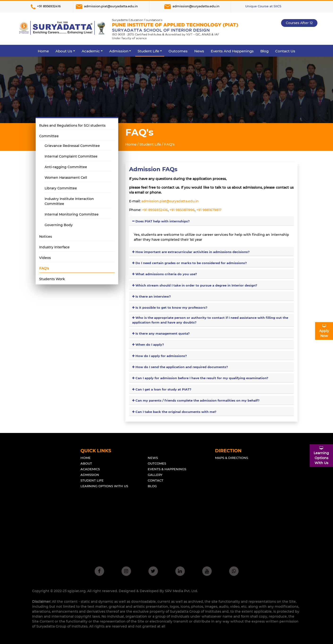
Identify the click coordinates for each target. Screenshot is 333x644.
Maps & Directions (232, 458)
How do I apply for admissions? (160, 356)
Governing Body (59, 225)
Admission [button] (119, 51)
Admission (90, 475)
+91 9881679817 (208, 210)
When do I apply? (148, 345)
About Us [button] (64, 51)
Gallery (155, 475)
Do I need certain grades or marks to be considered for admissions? (190, 263)
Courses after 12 (299, 23)
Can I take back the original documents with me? (174, 412)
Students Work (52, 279)
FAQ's (44, 268)
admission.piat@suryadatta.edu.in (106, 7)
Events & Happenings (167, 469)
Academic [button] (91, 51)
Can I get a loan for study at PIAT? (162, 389)
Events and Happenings (232, 51)
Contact (156, 480)
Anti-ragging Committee (66, 167)
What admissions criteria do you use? (165, 274)
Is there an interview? (152, 296)
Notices (46, 237)
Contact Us (285, 51)
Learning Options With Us (104, 486)
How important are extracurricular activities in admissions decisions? (191, 252)
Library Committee (61, 188)
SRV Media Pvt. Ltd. (181, 591)
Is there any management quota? (161, 333)
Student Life (92, 480)
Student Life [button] (148, 51)
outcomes (157, 463)
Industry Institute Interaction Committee (69, 201)
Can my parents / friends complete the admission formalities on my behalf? (196, 400)
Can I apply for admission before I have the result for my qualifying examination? (200, 378)
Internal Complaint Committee (71, 156)
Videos (45, 258)
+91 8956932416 (45, 7)
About (86, 463)
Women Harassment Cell (66, 178)
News (199, 51)
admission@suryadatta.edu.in (192, 7)
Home (43, 51)
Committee (49, 136)
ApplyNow (324, 331)
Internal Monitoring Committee (72, 214)
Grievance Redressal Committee (72, 146)
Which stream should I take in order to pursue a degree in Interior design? (195, 285)
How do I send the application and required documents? (180, 367)
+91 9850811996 (182, 210)
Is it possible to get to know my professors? (170, 307)
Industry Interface (54, 247)
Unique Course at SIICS (263, 6)
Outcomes (178, 51)
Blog (264, 51)
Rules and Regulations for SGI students (72, 125)
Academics (90, 469)
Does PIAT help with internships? (161, 221)
